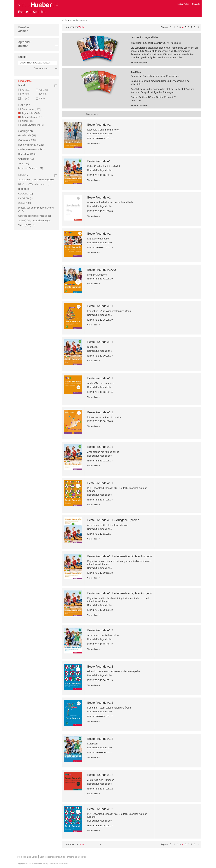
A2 (44, 90)
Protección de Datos (27, 857)
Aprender (24, 44)
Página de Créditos (77, 857)
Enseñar (24, 29)
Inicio (64, 20)
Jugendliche (32, 113)
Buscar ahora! (41, 68)
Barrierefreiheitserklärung (52, 857)
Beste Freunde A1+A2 (102, 270)
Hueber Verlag (183, 4)
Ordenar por (72, 27)
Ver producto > (94, 143)
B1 (26, 94)
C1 (26, 98)
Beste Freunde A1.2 (100, 630)
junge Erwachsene (33, 125)
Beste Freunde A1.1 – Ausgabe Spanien (113, 520)
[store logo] (38, 8)
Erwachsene (32, 109)
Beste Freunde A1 (99, 125)
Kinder (28, 121)
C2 (43, 98)
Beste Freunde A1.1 (100, 306)
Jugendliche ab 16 (33, 117)
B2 (43, 94)
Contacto (196, 4)
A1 (26, 90)
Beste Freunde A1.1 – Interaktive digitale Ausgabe (120, 556)
